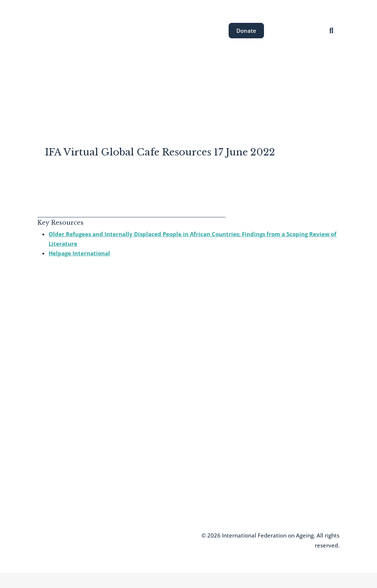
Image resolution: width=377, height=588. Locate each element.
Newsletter (51, 485)
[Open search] (332, 30)
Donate (246, 31)
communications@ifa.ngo (179, 465)
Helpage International (79, 253)
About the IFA (87, 90)
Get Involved (284, 90)
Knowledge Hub (57, 496)
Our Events (181, 90)
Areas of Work (135, 90)
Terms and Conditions (109, 535)
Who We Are (53, 463)
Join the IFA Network (63, 474)
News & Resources (232, 90)
